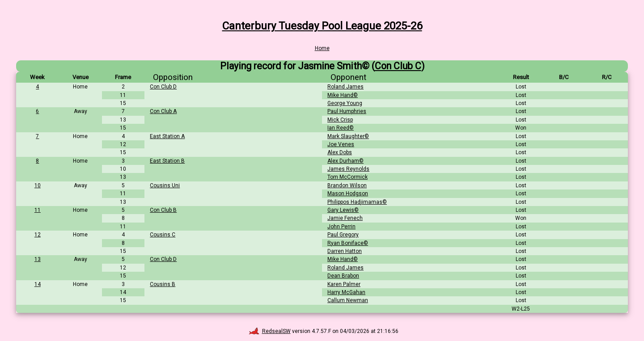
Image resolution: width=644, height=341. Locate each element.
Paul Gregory (343, 235)
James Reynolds (348, 169)
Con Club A (163, 111)
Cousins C (163, 235)
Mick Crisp (340, 120)
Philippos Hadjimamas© (357, 202)
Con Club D (163, 87)
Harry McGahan (346, 292)
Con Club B (163, 210)
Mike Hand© (343, 95)
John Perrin (341, 227)
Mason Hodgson (348, 194)
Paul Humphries (347, 111)
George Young (345, 103)
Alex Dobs (340, 152)
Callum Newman (348, 300)
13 (38, 259)
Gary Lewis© (343, 210)
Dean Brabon (343, 276)
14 (38, 284)
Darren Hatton (345, 251)
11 (38, 210)
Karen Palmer (344, 284)
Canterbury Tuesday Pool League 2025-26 (322, 26)
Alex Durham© (345, 161)
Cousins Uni (165, 185)
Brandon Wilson (347, 185)
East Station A (167, 136)
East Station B (167, 161)
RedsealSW (270, 331)
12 (38, 235)
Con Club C (398, 66)
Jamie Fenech (345, 218)
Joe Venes (341, 144)
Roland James (345, 87)
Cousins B (163, 284)
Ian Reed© (341, 128)
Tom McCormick (347, 177)
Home (322, 48)
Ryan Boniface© (348, 243)
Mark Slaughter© (348, 136)
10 (38, 185)
